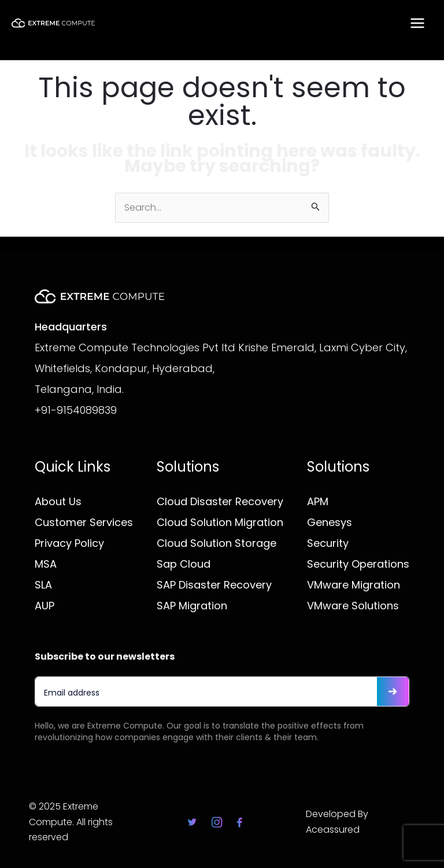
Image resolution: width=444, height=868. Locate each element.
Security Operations (358, 564)
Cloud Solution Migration (220, 522)
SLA (43, 585)
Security (328, 543)
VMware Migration (354, 585)
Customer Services (84, 522)
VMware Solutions (353, 606)
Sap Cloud (184, 564)
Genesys (330, 522)
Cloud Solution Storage (217, 543)
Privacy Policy (69, 543)
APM (318, 501)
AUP (45, 606)
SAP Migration (192, 606)
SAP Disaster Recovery (214, 585)
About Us (58, 501)
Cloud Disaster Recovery (220, 501)
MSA (46, 564)
